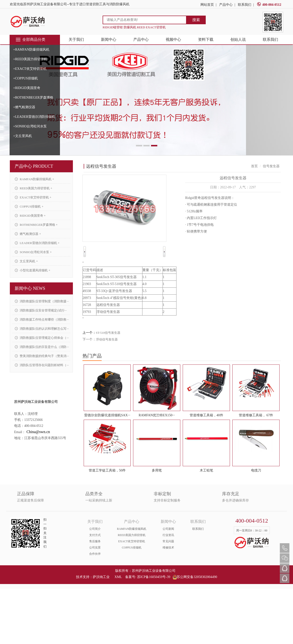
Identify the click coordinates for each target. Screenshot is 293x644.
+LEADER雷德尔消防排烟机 (34, 117)
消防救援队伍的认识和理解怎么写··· (42, 329)
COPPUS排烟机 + (29, 206)
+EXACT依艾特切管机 (30, 69)
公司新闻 (168, 529)
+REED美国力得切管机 (30, 59)
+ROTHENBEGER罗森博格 (33, 98)
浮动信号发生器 (107, 339)
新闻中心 (109, 39)
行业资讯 (168, 535)
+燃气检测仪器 (24, 107)
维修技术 (168, 548)
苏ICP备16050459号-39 (154, 577)
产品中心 (226, 5)
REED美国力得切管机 (132, 535)
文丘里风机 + (26, 261)
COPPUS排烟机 (132, 548)
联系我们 (245, 5)
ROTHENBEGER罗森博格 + (36, 225)
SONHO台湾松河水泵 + (33, 252)
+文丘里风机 (23, 136)
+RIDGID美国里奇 (27, 88)
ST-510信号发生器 (108, 333)
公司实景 (95, 548)
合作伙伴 (95, 554)
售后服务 (95, 541)
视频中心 (173, 39)
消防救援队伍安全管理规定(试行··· (41, 310)
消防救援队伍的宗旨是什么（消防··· (42, 347)
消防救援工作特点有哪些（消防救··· (42, 319)
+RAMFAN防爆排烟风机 (31, 50)
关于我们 (76, 39)
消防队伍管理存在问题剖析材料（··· (42, 365)
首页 (254, 166)
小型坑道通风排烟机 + (33, 270)
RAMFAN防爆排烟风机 (132, 529)
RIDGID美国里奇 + (30, 216)
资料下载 (206, 39)
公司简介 (95, 529)
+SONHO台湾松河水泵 (30, 126)
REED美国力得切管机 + (34, 188)
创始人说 (238, 39)
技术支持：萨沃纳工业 (93, 577)
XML (118, 577)
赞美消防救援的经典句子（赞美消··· (42, 356)
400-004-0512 (269, 5)
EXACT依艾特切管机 (132, 541)
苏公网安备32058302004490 (195, 577)
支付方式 (95, 535)
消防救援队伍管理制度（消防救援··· (42, 301)
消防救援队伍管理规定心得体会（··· (42, 338)
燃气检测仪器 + (28, 234)
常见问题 (168, 541)
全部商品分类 (30, 40)
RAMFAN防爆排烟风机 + (35, 179)
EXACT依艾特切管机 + (33, 197)
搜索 (196, 20)
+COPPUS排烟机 (26, 78)
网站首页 (207, 5)
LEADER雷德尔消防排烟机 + (37, 243)
